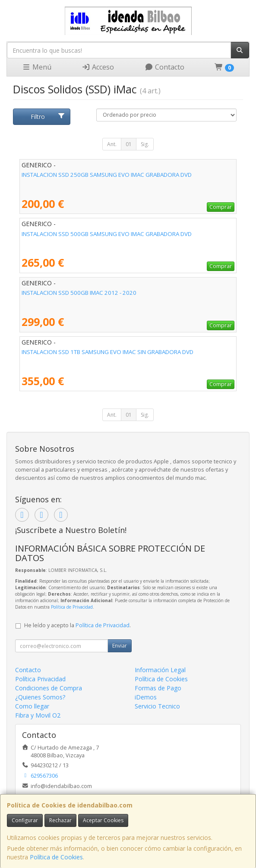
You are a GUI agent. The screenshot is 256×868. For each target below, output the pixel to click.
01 (129, 144)
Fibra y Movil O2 (38, 715)
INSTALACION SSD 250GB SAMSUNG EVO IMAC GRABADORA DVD (107, 175)
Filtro (48, 116)
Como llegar (32, 706)
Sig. (145, 144)
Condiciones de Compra (49, 688)
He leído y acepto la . (77, 625)
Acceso (98, 67)
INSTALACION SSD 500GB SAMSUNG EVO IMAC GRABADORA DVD (107, 234)
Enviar (120, 646)
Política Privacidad (40, 679)
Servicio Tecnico (157, 706)
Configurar (25, 820)
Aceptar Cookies (103, 820)
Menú (37, 67)
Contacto (164, 67)
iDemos (146, 697)
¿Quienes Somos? (40, 697)
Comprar (221, 207)
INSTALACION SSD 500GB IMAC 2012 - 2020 (79, 293)
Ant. (112, 144)
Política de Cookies (56, 857)
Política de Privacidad (72, 607)
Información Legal (160, 670)
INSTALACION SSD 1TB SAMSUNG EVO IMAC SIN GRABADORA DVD (107, 352)
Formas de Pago (158, 688)
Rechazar (60, 820)
